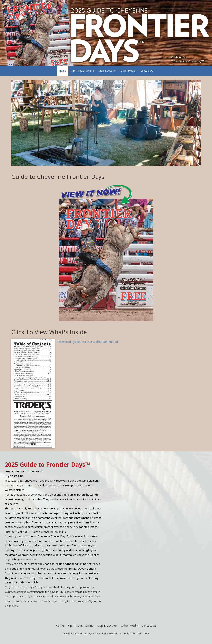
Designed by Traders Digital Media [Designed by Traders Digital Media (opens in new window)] (134, 633)
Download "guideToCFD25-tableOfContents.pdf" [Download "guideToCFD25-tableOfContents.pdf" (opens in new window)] (89, 342)
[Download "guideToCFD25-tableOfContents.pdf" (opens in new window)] (33, 393)
